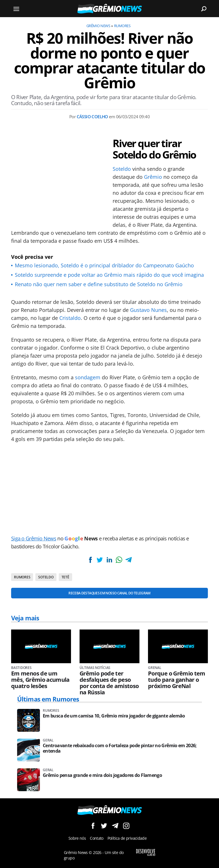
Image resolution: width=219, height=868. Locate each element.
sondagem (88, 377)
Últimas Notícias (95, 668)
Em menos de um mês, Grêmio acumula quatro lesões (40, 680)
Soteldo (122, 169)
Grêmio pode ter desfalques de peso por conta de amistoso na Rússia (109, 683)
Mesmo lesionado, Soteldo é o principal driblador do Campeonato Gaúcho (104, 265)
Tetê (65, 577)
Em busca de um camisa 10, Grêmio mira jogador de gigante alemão (114, 716)
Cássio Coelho (92, 117)
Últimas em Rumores (48, 699)
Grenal (155, 668)
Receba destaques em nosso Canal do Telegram (109, 593)
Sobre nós (77, 838)
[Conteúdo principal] (109, 434)
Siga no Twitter (104, 826)
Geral (48, 740)
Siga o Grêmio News (34, 538)
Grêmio (153, 177)
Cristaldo (70, 318)
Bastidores (21, 668)
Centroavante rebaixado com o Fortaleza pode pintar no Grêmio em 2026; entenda (120, 748)
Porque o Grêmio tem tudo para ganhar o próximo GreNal (177, 680)
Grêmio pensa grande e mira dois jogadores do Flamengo (102, 775)
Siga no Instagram (126, 826)
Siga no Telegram (115, 826)
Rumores (122, 26)
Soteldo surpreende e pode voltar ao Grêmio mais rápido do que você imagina (109, 275)
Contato (97, 838)
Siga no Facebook (93, 826)
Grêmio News (98, 26)
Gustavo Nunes (148, 310)
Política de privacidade (127, 838)
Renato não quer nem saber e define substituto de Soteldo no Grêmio (99, 284)
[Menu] (16, 9)
